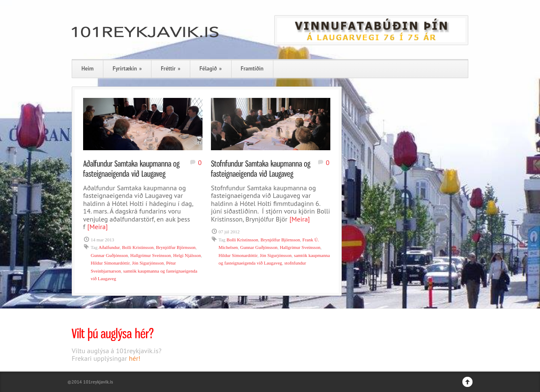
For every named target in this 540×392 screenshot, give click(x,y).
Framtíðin (252, 69)
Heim (88, 69)
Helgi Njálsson (187, 255)
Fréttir (170, 69)
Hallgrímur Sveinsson (151, 255)
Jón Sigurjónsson (148, 263)
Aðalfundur (109, 247)
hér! (135, 358)
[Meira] (97, 227)
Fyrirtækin (127, 69)
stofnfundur (295, 263)
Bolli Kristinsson (138, 247)
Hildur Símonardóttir (110, 263)
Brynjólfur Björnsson (176, 247)
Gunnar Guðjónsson (109, 255)
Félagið (211, 69)
